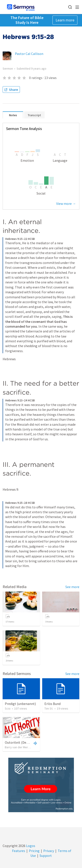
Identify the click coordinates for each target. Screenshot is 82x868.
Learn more (65, 20)
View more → (66, 204)
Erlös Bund (52, 704)
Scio (8, 708)
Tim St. (49, 708)
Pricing (34, 851)
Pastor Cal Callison (29, 54)
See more (72, 587)
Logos (30, 846)
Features (19, 851)
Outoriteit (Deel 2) (19, 742)
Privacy (49, 851)
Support (46, 856)
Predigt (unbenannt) (20, 704)
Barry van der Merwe (18, 747)
